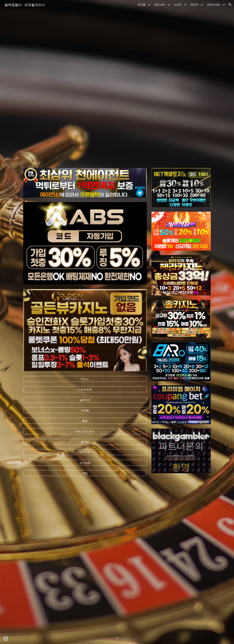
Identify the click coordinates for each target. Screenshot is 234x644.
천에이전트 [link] (214, 5)
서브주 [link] (178, 5)
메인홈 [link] (142, 5)
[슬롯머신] (85, 400)
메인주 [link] (194, 5)
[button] (230, 5)
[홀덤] (85, 421)
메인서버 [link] (160, 5)
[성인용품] (85, 463)
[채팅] (85, 473)
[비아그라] (85, 452)
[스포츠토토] (85, 389)
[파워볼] (85, 410)
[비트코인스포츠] (85, 431)
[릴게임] (85, 442)
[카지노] (85, 379)
